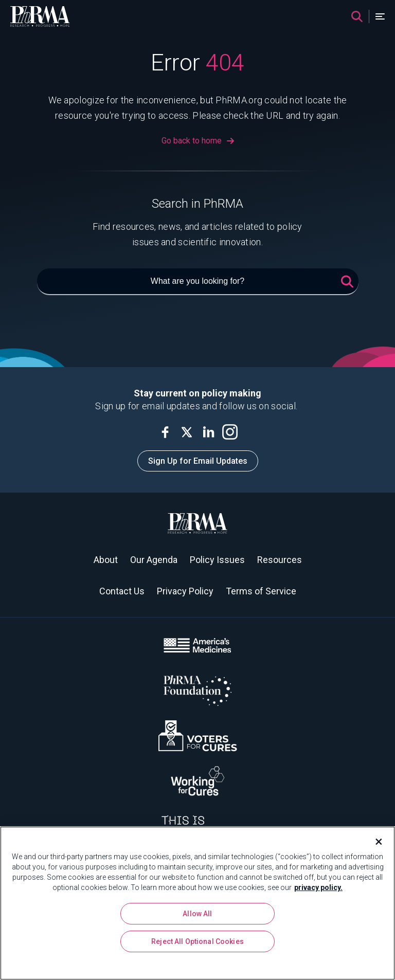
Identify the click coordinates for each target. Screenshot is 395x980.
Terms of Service (261, 591)
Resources (280, 560)
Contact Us (122, 591)
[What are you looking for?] (198, 282)
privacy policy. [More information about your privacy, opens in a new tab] (318, 887)
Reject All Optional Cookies (197, 941)
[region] (197, 903)
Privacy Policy (185, 591)
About (106, 560)
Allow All (197, 914)
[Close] (374, 842)
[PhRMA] (40, 16)
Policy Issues (217, 560)
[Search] (357, 16)
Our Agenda (154, 560)
